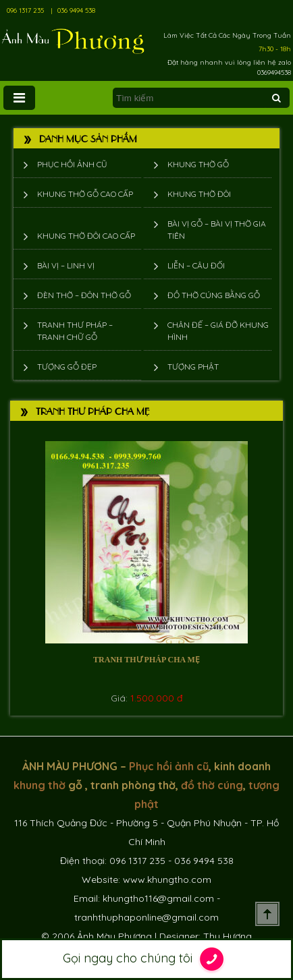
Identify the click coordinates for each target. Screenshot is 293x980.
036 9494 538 (76, 10)
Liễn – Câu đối (196, 265)
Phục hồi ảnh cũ (72, 164)
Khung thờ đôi (199, 194)
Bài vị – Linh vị (66, 265)
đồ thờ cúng (212, 785)
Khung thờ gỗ (198, 164)
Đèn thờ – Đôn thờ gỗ (84, 295)
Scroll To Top (267, 914)
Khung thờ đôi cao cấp (86, 236)
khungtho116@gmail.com (158, 898)
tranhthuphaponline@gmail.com (146, 917)
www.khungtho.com (167, 880)
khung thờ (39, 785)
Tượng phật (193, 367)
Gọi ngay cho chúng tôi (147, 959)
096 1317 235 (25, 10)
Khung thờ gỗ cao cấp (85, 194)
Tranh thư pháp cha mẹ (146, 660)
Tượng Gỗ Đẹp (67, 367)
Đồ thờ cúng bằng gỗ (214, 295)
